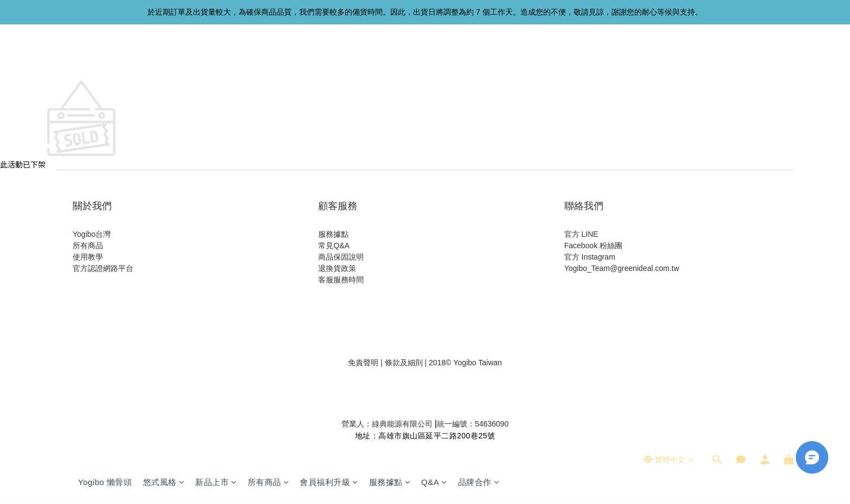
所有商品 (269, 58)
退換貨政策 (337, 268)
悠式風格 (164, 58)
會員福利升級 (329, 58)
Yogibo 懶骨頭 (105, 58)
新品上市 (216, 58)
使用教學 (88, 257)
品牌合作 (479, 58)
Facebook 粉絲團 (593, 245)
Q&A (434, 58)
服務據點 (390, 58)
